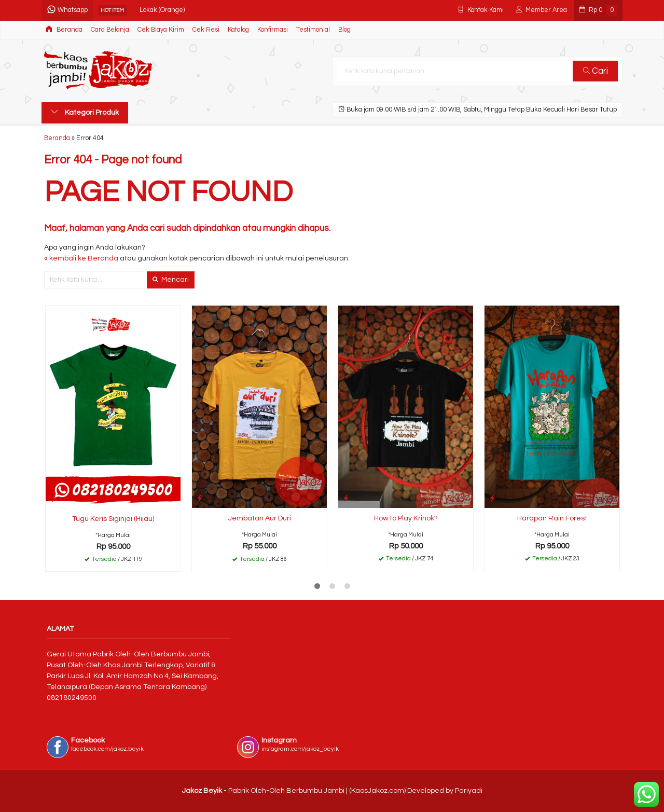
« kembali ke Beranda (81, 258)
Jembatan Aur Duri (260, 518)
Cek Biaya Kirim (161, 30)
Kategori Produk (85, 112)
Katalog (238, 30)
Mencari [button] (171, 280)
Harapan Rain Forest (552, 518)
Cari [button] (596, 71)
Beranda (64, 29)
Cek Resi (206, 30)
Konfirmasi (273, 30)
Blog (344, 30)
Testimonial (313, 30)
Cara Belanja (110, 30)
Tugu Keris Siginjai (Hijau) (113, 519)
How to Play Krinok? (406, 518)
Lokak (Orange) (162, 10)
